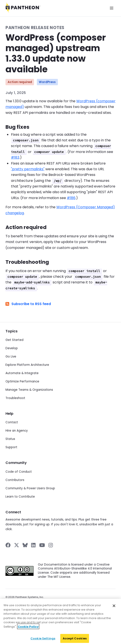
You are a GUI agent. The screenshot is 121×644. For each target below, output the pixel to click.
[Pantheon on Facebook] (8, 545)
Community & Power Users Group (30, 488)
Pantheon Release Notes (35, 28)
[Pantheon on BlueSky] (25, 545)
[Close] (114, 609)
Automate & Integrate (22, 373)
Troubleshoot (15, 398)
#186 (71, 198)
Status (10, 439)
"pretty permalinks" (28, 169)
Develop (12, 348)
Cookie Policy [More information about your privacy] (28, 630)
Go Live (11, 357)
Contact (12, 422)
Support (11, 447)
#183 (15, 157)
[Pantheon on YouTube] (42, 545)
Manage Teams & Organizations (29, 390)
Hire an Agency (17, 431)
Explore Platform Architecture (27, 365)
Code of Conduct (19, 472)
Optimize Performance (22, 381)
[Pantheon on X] (16, 545)
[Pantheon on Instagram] (51, 545)
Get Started (14, 340)
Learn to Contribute (20, 497)
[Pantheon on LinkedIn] (34, 545)
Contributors (15, 480)
